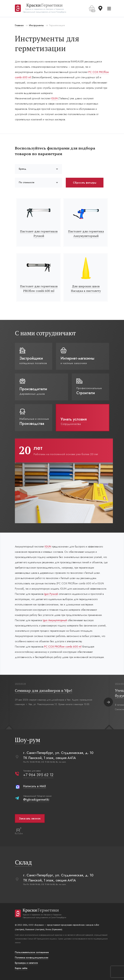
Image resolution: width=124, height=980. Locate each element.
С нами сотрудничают (45, 333)
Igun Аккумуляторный (55, 620)
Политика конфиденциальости (32, 958)
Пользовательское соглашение (32, 952)
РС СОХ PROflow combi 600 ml (63, 647)
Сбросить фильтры (85, 183)
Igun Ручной (51, 594)
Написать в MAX (35, 786)
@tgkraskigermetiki (36, 800)
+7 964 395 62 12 (38, 775)
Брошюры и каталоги (26, 963)
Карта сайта (21, 968)
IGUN (54, 98)
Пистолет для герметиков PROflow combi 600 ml (39, 288)
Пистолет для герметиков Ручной (39, 234)
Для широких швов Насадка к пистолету (86, 288)
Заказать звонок (30, 818)
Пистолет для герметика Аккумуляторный (86, 234)
